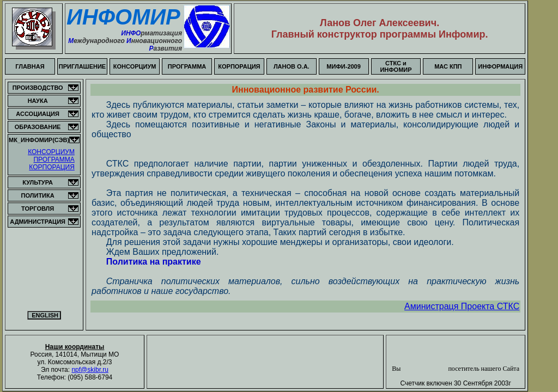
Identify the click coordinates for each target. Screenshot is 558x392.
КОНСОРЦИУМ (135, 66)
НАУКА (38, 101)
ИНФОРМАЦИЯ (500, 66)
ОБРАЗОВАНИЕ (38, 127)
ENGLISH (44, 315)
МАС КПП (448, 66)
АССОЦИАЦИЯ (38, 114)
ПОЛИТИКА (38, 195)
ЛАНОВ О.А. (292, 66)
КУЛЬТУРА (38, 182)
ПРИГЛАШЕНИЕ (82, 66)
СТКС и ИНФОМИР (396, 66)
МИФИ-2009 (344, 66)
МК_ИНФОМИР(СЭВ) (39, 140)
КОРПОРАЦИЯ (239, 66)
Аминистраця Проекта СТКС (462, 306)
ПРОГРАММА (187, 66)
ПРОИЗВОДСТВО (38, 88)
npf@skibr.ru (90, 370)
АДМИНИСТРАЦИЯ (38, 222)
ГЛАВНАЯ (30, 66)
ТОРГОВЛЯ (38, 209)
